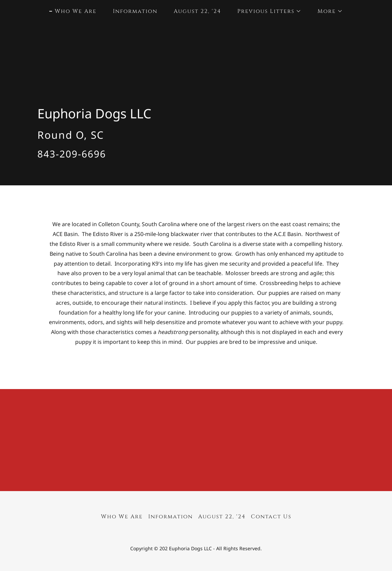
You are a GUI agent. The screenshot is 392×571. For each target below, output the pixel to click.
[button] (267, 11)
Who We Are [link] (76, 11)
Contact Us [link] (271, 517)
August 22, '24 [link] (197, 11)
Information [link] (135, 11)
